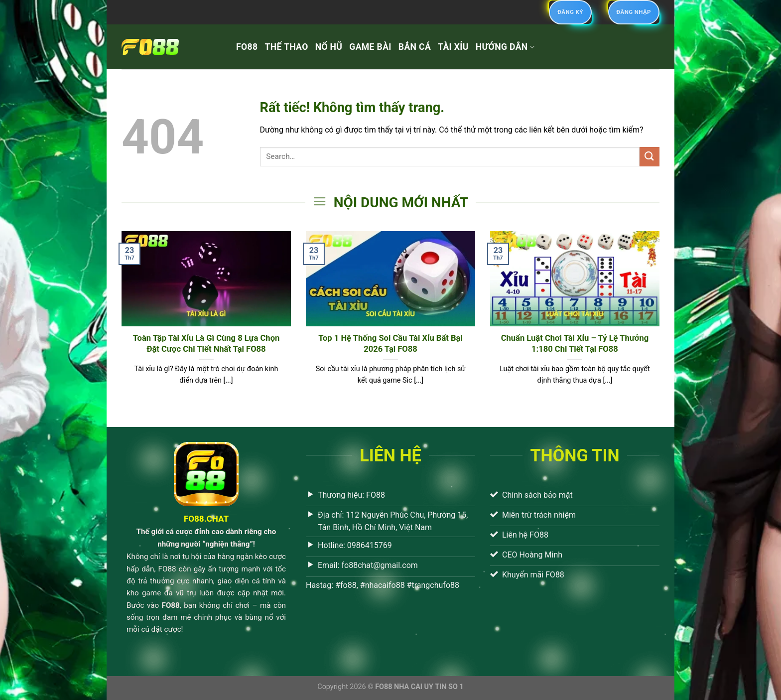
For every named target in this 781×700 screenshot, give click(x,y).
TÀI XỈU (453, 47)
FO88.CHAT (206, 519)
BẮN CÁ (415, 47)
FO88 (247, 47)
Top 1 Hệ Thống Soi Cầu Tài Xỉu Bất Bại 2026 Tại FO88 (390, 344)
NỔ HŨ (329, 47)
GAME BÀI (370, 47)
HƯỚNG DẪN (505, 47)
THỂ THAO (286, 47)
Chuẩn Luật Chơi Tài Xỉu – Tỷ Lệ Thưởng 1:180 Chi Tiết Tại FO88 (575, 344)
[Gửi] (650, 157)
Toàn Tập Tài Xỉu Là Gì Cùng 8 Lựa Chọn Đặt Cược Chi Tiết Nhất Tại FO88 (206, 344)
